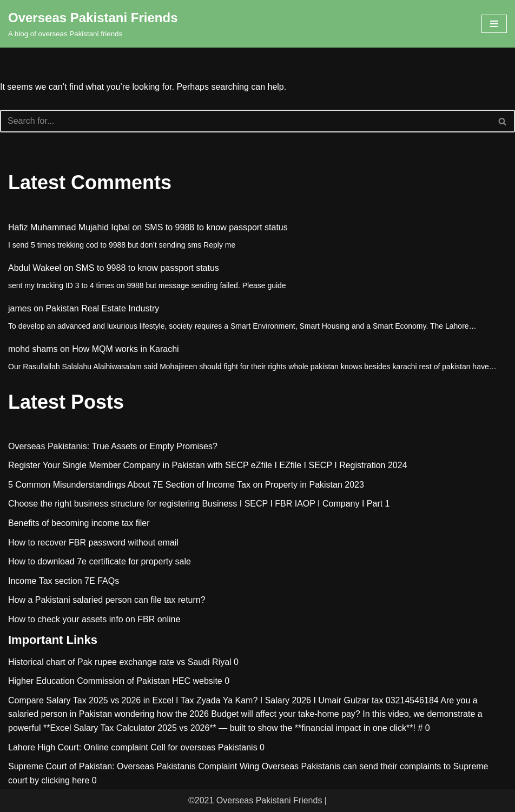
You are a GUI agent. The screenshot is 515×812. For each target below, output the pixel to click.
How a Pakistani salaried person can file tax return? (107, 600)
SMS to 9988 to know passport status (216, 227)
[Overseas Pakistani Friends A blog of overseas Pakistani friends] (93, 24)
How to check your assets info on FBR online (94, 619)
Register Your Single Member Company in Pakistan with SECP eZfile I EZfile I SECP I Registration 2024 (208, 465)
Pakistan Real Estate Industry (102, 308)
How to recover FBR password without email (93, 543)
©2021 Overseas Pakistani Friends (255, 800)
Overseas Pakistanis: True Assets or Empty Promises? (113, 446)
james (20, 308)
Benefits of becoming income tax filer (79, 523)
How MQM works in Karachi (125, 349)
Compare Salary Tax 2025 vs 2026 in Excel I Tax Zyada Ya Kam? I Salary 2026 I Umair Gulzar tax (196, 700)
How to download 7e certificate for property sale (100, 561)
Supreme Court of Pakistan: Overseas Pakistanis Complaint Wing (134, 766)
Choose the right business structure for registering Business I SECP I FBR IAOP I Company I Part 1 (199, 504)
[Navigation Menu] (494, 24)
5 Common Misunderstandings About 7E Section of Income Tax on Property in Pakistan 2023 (186, 485)
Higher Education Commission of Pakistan (89, 681)
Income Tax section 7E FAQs (64, 581)
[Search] (245, 121)
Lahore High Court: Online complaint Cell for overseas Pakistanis (133, 747)
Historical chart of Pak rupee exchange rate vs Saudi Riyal (120, 662)
